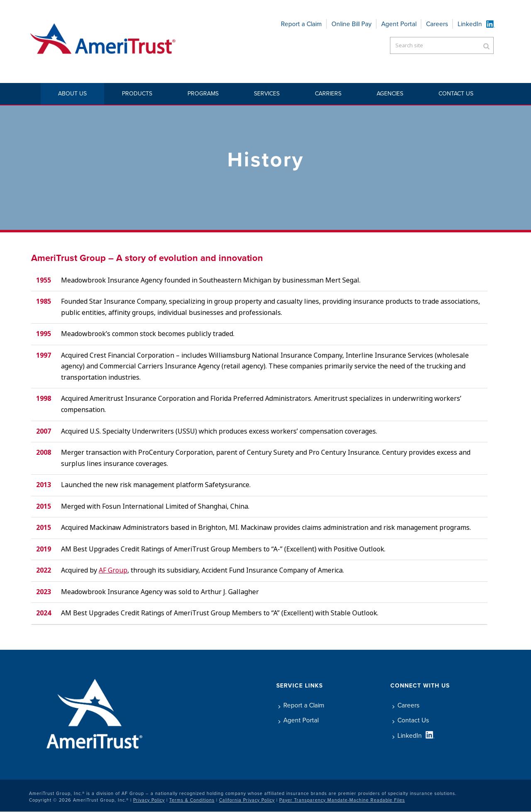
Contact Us (456, 94)
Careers (437, 24)
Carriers (328, 94)
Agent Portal (399, 24)
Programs (203, 94)
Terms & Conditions (192, 800)
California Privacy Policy (247, 800)
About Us (72, 94)
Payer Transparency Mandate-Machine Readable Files (342, 800)
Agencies (390, 94)
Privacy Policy (149, 800)
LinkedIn (470, 24)
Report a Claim (301, 24)
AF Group (113, 570)
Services (267, 94)
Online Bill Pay (352, 24)
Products (137, 94)
